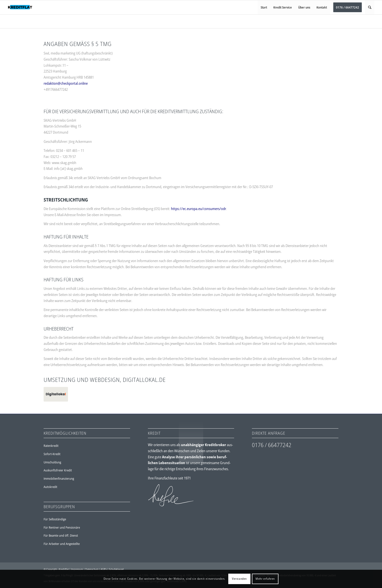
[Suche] (370, 7)
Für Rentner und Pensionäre (62, 527)
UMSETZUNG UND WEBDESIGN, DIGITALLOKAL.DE (105, 380)
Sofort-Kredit (52, 454)
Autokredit (50, 487)
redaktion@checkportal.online (66, 83)
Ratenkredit (51, 446)
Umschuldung (52, 462)
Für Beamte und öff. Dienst (61, 535)
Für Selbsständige (55, 519)
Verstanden (239, 579)
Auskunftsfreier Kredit (58, 470)
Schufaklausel (116, 569)
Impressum (77, 569)
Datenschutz (92, 569)
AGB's (104, 569)
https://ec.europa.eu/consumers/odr (199, 209)
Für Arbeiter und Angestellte (62, 544)
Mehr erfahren (265, 579)
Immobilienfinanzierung (59, 478)
